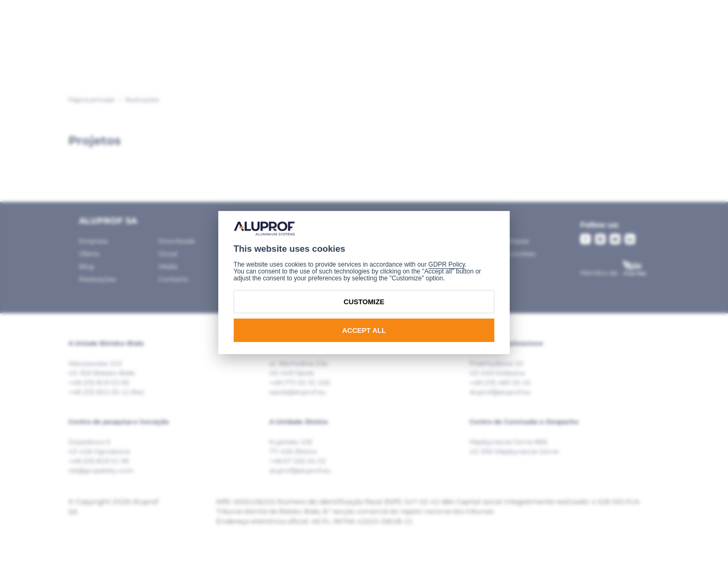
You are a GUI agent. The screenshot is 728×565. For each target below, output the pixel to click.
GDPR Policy (446, 264)
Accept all (364, 330)
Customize (364, 302)
